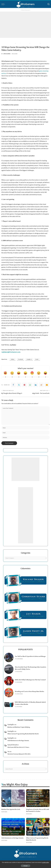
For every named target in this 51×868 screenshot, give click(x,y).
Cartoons (15, 824)
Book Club (6, 803)
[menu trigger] (4, 4)
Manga (5, 805)
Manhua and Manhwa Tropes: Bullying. (19, 727)
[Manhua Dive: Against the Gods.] (13, 798)
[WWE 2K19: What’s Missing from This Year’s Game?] (9, 681)
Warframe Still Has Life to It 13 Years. (18, 747)
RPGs (39, 805)
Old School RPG (33, 798)
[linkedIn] (36, 385)
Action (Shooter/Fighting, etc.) (14, 822)
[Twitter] (19, 385)
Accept (26, 866)
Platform (6, 834)
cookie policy (46, 862)
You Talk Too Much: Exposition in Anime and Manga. (30, 656)
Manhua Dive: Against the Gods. (11, 809)
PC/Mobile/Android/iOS (35, 800)
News (10, 805)
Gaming (39, 791)
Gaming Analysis (33, 793)
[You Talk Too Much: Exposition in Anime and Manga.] (9, 657)
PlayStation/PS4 (33, 803)
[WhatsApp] (30, 385)
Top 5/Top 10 (15, 834)
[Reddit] (41, 385)
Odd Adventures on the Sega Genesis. (18, 740)
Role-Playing (32, 805)
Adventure (31, 791)
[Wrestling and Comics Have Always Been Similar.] (9, 693)
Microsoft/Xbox (33, 796)
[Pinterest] (24, 385)
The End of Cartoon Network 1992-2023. (19, 754)
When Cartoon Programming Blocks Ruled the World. (23, 734)
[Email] (47, 385)
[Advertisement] (25, 25)
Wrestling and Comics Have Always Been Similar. (30, 691)
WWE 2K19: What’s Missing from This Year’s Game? (30, 680)
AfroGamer (7, 54)
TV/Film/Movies (33, 834)
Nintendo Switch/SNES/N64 (12, 831)
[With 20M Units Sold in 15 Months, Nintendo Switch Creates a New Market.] (9, 704)
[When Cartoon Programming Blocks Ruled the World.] (38, 827)
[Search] (48, 4)
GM (18, 803)
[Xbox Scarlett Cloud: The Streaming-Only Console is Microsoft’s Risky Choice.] (9, 669)
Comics (14, 803)
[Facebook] (13, 385)
